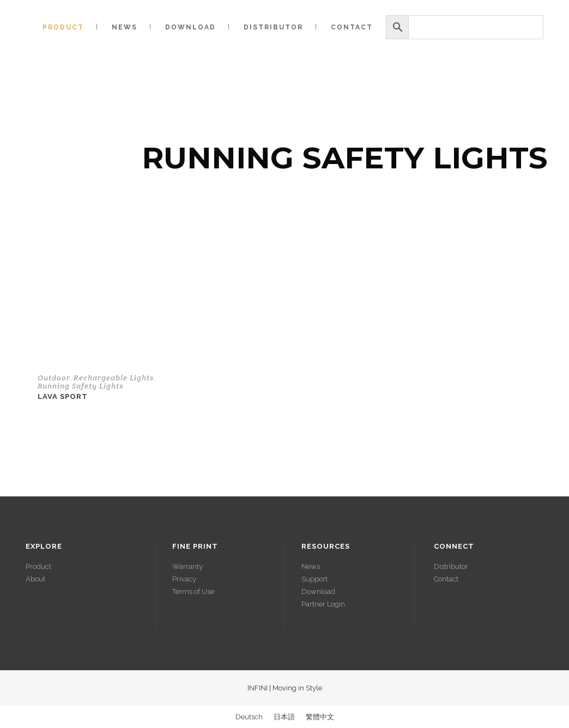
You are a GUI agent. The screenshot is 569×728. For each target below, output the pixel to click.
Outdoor (54, 378)
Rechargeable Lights (114, 378)
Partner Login (323, 604)
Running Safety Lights (80, 386)
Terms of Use (193, 591)
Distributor (451, 566)
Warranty (187, 566)
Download (318, 591)
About (35, 579)
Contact (446, 579)
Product (38, 566)
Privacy (184, 579)
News (311, 566)
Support (314, 579)
